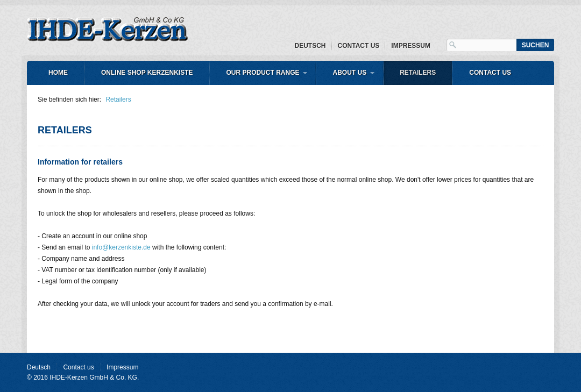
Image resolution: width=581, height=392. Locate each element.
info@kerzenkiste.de (121, 247)
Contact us (359, 46)
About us (349, 73)
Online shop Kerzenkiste (147, 73)
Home (58, 73)
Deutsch (310, 46)
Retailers (418, 73)
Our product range (263, 73)
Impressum (411, 46)
